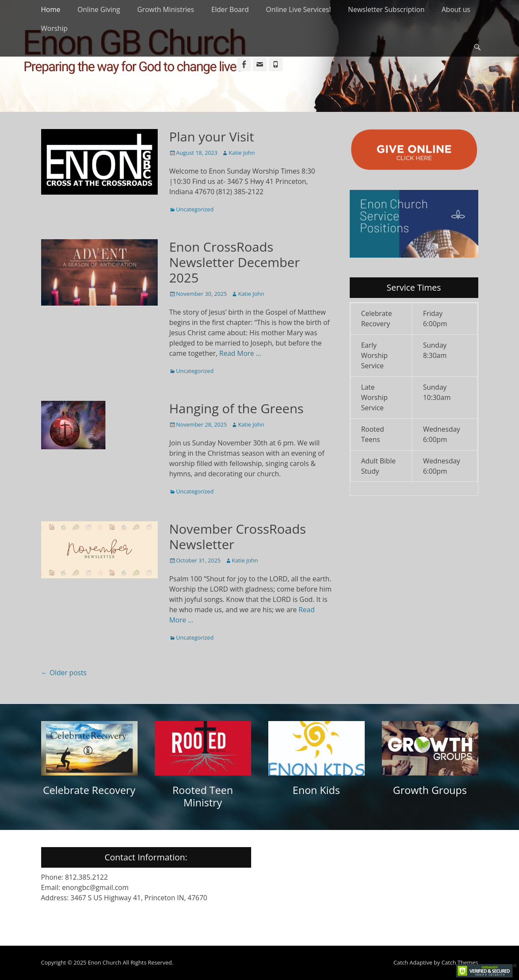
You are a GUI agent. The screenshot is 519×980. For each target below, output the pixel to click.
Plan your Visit (212, 137)
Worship (54, 28)
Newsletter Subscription (386, 9)
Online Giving (99, 9)
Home (51, 9)
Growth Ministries (166, 9)
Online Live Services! (298, 9)
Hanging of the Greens (237, 408)
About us (456, 9)
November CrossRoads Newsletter (238, 537)
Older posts (64, 673)
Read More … (240, 353)
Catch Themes (460, 962)
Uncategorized (195, 209)
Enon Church (105, 962)
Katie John (241, 153)
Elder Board (230, 9)
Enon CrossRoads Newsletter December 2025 (235, 262)
